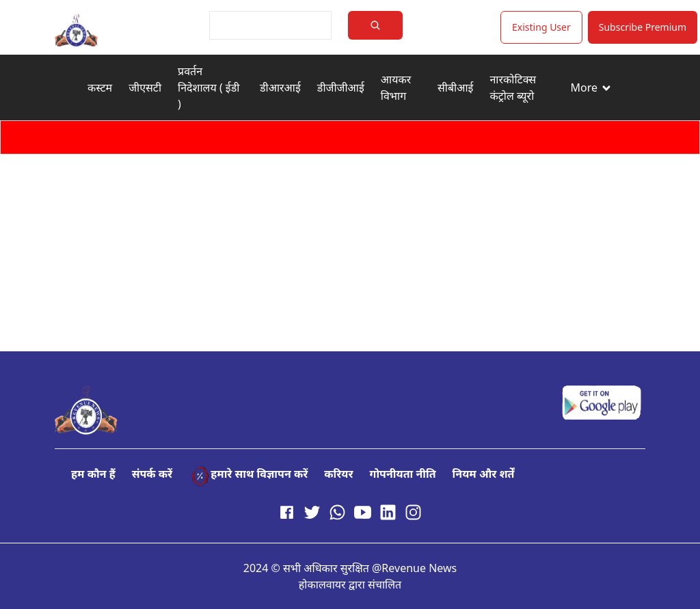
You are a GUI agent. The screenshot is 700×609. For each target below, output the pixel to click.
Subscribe (643, 27)
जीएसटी (145, 87)
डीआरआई (280, 87)
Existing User (541, 27)
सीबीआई (455, 87)
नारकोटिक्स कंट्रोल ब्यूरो (513, 87)
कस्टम (100, 87)
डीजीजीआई (341, 87)
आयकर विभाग (396, 87)
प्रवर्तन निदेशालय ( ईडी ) (208, 87)
